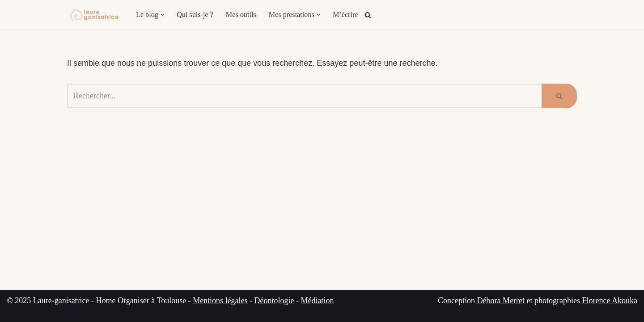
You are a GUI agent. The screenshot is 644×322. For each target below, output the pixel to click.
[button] (162, 15)
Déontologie (274, 301)
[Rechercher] (368, 15)
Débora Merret (501, 301)
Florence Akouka (610, 301)
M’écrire (345, 15)
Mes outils (241, 15)
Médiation (318, 301)
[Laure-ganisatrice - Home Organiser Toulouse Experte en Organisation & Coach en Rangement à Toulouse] (94, 15)
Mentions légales (220, 301)
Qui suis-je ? (195, 15)
